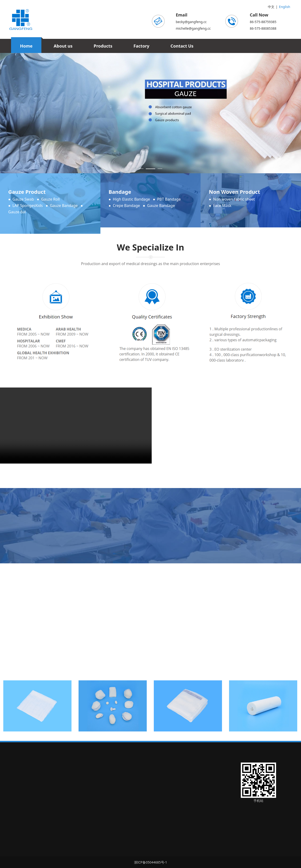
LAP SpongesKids (28, 206)
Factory (141, 46)
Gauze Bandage (64, 206)
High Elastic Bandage (131, 199)
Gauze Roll (50, 199)
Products (103, 46)
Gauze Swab (23, 199)
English (285, 7)
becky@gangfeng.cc (191, 22)
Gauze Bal (17, 212)
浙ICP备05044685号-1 (151, 862)
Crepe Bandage (126, 206)
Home (26, 46)
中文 (271, 7)
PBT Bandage (169, 199)
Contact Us (182, 46)
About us (63, 46)
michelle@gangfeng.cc (193, 28)
